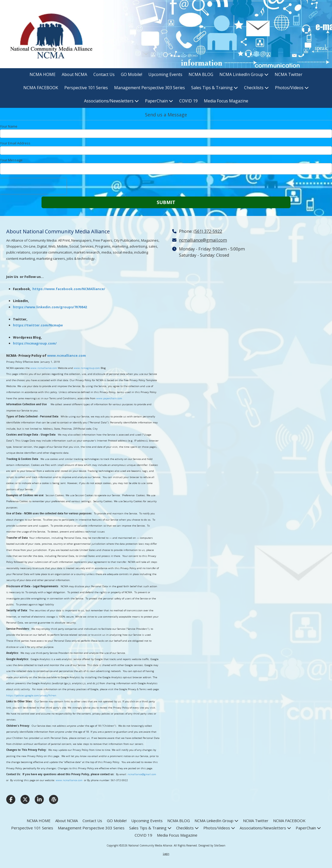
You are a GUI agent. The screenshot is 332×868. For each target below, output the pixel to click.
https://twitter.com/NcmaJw (38, 325)
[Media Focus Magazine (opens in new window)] (226, 101)
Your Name (9, 126)
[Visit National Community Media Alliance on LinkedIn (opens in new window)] (39, 799)
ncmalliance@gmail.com (142, 774)
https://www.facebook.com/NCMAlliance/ (69, 289)
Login (166, 854)
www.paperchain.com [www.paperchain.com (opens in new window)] (109, 398)
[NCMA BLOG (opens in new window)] (201, 75)
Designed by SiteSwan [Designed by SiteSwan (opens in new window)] (212, 845)
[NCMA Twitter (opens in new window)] (289, 75)
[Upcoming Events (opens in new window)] (165, 75)
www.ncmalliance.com (67, 355)
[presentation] (33, 186)
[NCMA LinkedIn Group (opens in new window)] (244, 75)
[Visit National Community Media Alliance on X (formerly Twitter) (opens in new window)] (25, 799)
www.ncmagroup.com (87, 368)
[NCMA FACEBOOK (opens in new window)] (41, 88)
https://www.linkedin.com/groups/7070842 (50, 307)
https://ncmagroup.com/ (35, 343)
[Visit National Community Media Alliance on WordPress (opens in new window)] (54, 799)
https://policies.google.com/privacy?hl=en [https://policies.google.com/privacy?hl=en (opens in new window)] (31, 695)
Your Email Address (15, 143)
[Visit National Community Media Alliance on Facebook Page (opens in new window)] (11, 799)
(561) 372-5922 (208, 231)
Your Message (11, 160)
